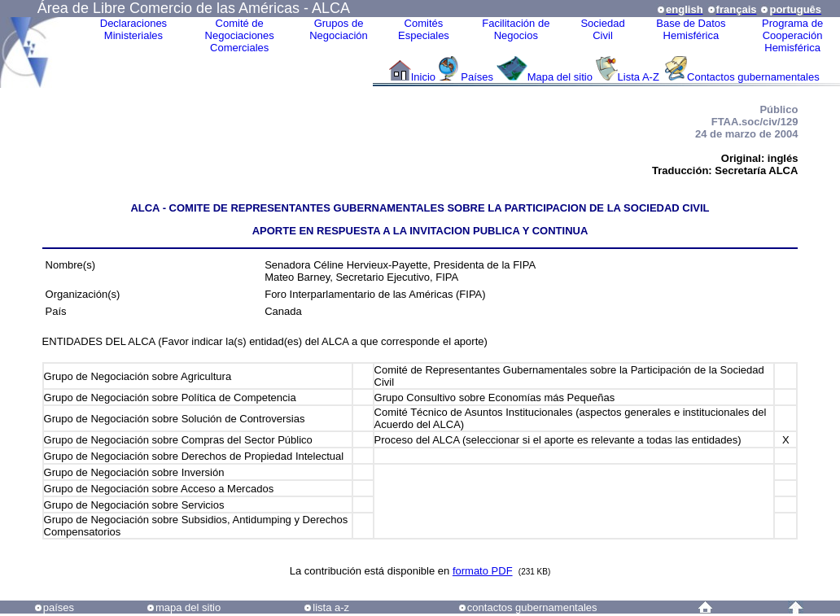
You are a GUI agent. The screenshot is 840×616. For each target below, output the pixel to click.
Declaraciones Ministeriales (133, 29)
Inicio (423, 77)
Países (477, 77)
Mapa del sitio (560, 77)
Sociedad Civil (602, 29)
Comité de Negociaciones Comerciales (240, 35)
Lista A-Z (640, 77)
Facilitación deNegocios (516, 29)
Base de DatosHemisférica (691, 29)
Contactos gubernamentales (753, 77)
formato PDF (483, 571)
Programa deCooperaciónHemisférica (792, 35)
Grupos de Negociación (339, 29)
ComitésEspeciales (424, 29)
